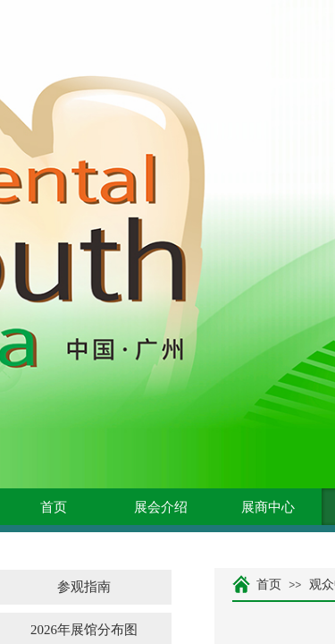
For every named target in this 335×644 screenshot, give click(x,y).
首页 (54, 507)
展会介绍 (161, 507)
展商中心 (268, 507)
